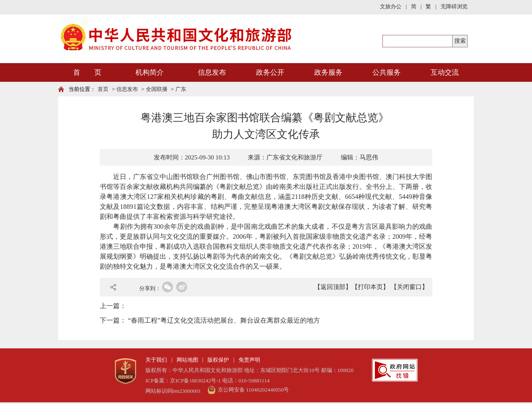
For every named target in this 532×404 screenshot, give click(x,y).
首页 (103, 89)
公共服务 (387, 72)
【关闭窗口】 (409, 287)
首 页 (87, 72)
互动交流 (445, 72)
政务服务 (328, 72)
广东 (181, 89)
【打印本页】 (370, 287)
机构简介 (150, 72)
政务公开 (270, 72)
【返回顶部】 (333, 287)
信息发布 (212, 72)
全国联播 (157, 89)
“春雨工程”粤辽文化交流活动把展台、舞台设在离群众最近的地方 (224, 320)
